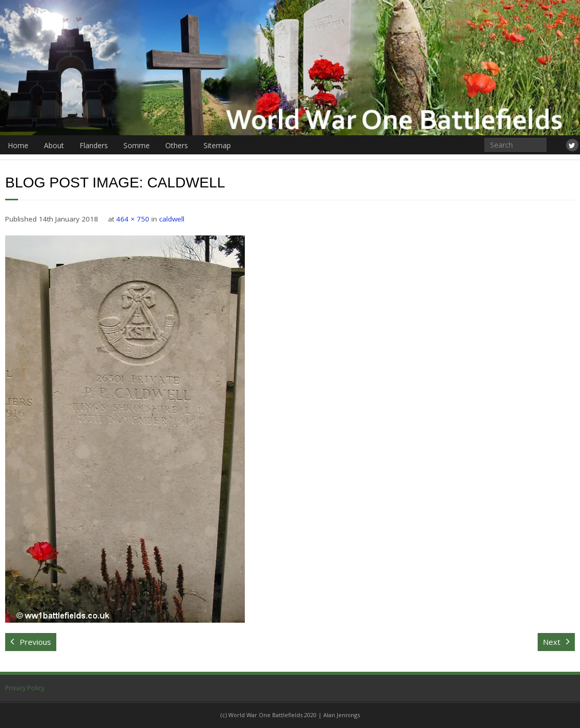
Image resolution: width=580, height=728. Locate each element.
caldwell (172, 219)
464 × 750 (133, 219)
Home (18, 145)
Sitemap (217, 145)
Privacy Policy (25, 688)
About (54, 145)
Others (177, 145)
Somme (137, 145)
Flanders (94, 145)
